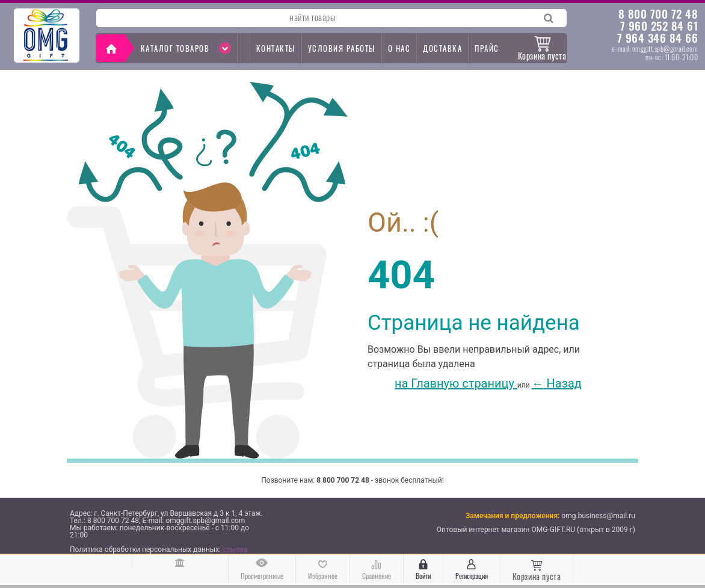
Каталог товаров (186, 48)
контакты (276, 48)
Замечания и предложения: (513, 516)
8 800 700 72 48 (658, 13)
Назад (557, 383)
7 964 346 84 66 (658, 37)
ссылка (235, 549)
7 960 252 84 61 (659, 25)
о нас (399, 48)
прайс (487, 48)
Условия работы (342, 48)
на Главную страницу (442, 383)
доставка (442, 48)
